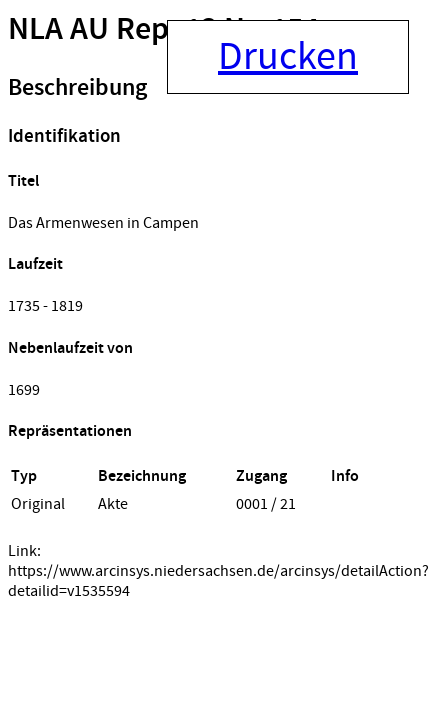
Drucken (288, 57)
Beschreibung (77, 88)
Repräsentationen (70, 431)
